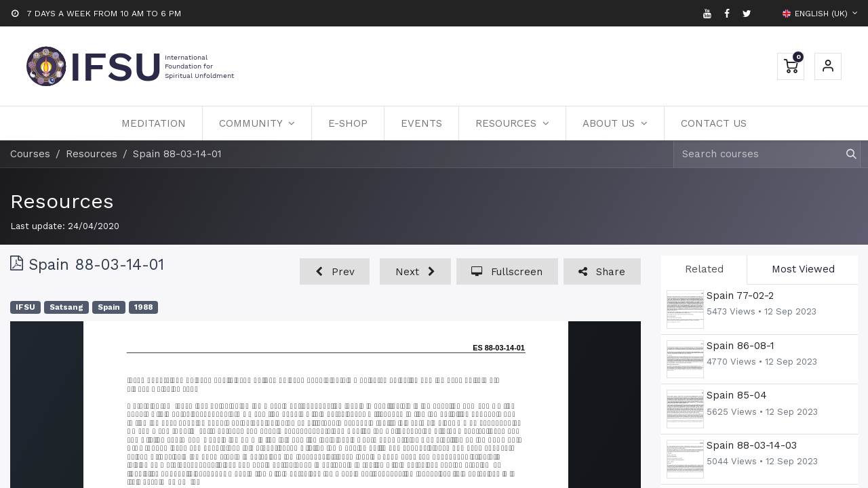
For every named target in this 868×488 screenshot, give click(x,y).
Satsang (66, 307)
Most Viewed (803, 269)
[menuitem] (154, 123)
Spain (109, 307)
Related (704, 269)
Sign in (828, 66)
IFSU (25, 307)
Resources (62, 201)
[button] (335, 271)
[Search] (845, 154)
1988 (143, 307)
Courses (30, 154)
